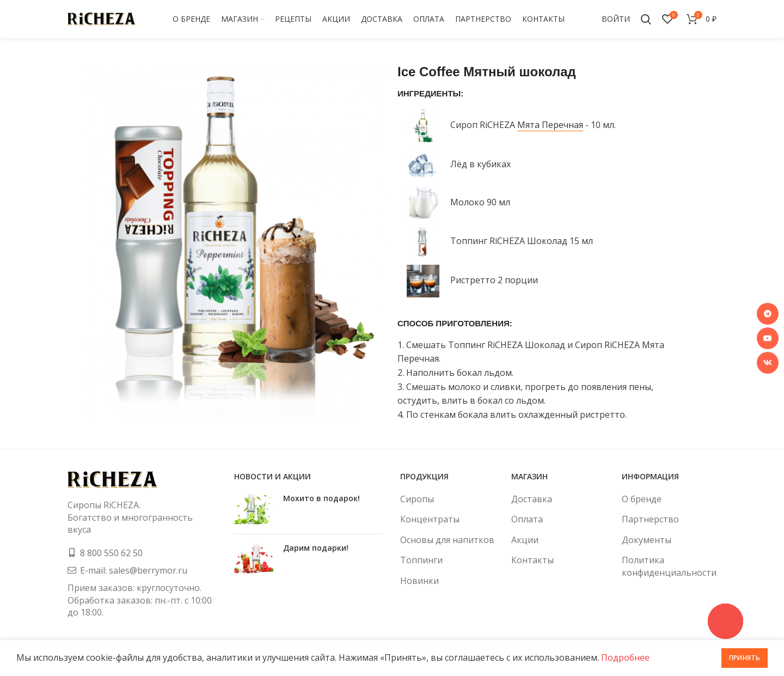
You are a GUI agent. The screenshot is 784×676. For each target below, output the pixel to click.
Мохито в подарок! (321, 498)
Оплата (527, 519)
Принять (745, 658)
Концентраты (430, 519)
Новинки (419, 581)
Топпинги (421, 560)
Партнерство (650, 519)
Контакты (532, 560)
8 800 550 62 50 (111, 553)
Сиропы (417, 499)
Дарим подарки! (316, 548)
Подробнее (625, 657)
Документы (647, 540)
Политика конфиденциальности (669, 566)
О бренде (642, 499)
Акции (525, 540)
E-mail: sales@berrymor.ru (134, 570)
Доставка (532, 499)
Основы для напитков (447, 540)
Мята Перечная (550, 125)
